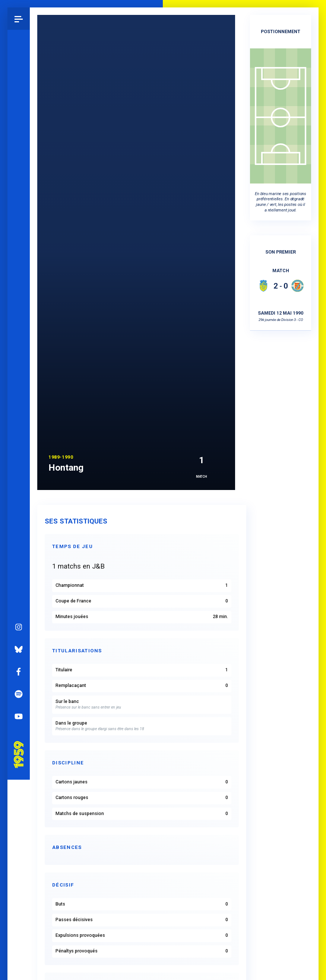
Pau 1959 (20, 444)
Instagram (19, 326)
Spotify (19, 393)
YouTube (19, 415)
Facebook (19, 370)
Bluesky (19, 348)
